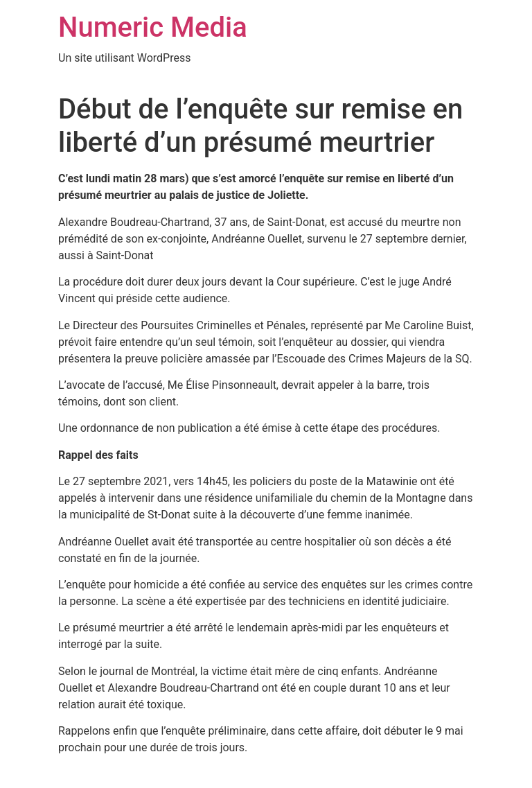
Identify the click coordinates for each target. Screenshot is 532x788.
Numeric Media (153, 27)
